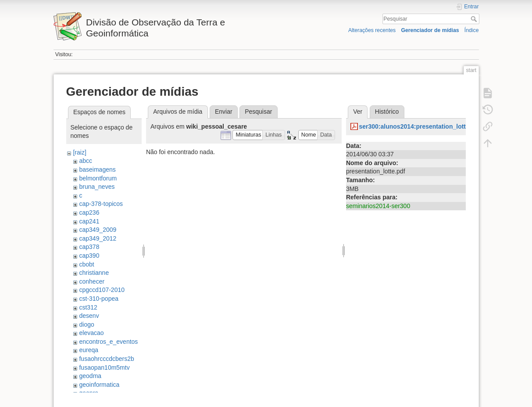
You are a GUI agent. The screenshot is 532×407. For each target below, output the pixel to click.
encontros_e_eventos (108, 342)
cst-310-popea (99, 299)
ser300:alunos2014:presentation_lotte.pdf (420, 126)
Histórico (387, 112)
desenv (89, 316)
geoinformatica (99, 385)
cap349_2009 (98, 230)
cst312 (88, 307)
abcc (86, 161)
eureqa (89, 350)
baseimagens (97, 169)
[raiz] (79, 152)
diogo (86, 324)
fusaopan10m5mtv (104, 367)
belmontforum (98, 178)
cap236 (89, 213)
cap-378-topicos (101, 204)
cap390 (89, 256)
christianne (94, 273)
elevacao (91, 333)
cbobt (86, 264)
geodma (90, 376)
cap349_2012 (98, 238)
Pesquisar (475, 19)
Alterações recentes (372, 30)
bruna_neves (97, 187)
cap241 (89, 221)
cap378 (89, 247)
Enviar (224, 112)
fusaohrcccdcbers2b (106, 359)
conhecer (92, 281)
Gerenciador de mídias (430, 30)
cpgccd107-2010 (102, 290)
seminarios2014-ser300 (378, 206)
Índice (472, 30)
